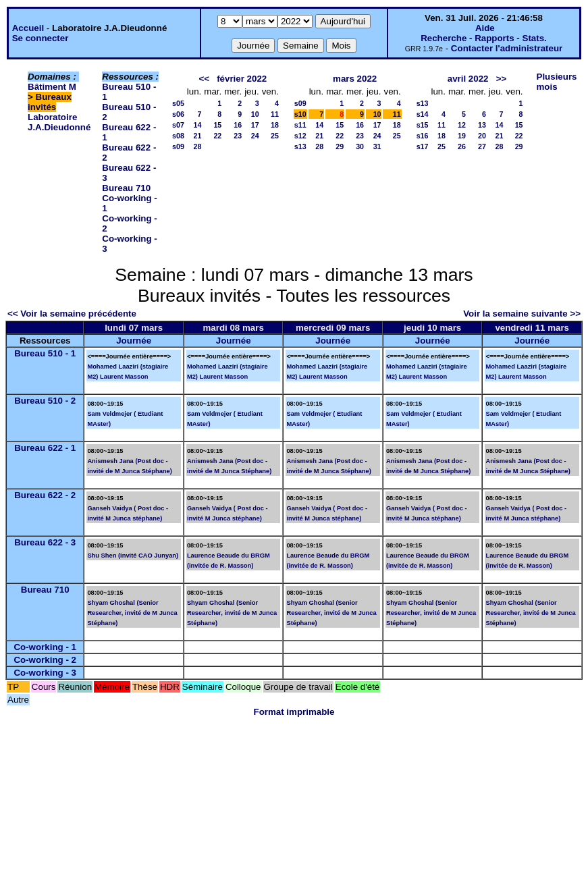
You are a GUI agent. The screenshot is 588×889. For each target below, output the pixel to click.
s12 (300, 136)
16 (238, 125)
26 (462, 146)
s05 (178, 103)
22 (217, 136)
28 (197, 146)
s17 (423, 146)
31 (377, 146)
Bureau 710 (126, 188)
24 (255, 136)
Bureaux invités (50, 102)
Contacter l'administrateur (507, 48)
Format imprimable (294, 712)
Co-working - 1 (45, 647)
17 (255, 125)
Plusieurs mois (557, 82)
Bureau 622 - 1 (45, 448)
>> (502, 79)
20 (482, 136)
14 (197, 125)
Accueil (28, 28)
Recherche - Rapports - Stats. (484, 38)
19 (462, 136)
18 (275, 125)
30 (360, 146)
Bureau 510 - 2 (45, 401)
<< (204, 79)
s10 (300, 114)
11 (275, 114)
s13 (300, 146)
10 (255, 114)
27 (482, 146)
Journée (134, 341)
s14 (423, 114)
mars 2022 (355, 79)
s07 (178, 125)
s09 (178, 146)
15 (217, 125)
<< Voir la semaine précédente (72, 314)
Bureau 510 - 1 (45, 353)
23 (238, 136)
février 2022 (242, 79)
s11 (300, 125)
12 (462, 125)
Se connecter (41, 38)
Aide (485, 28)
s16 (423, 136)
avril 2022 (468, 79)
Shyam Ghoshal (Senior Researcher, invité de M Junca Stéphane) (132, 613)
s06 (178, 114)
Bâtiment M (52, 87)
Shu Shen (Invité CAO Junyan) (133, 556)
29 (340, 146)
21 (197, 136)
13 (482, 125)
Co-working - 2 (45, 660)
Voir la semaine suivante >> (522, 314)
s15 (423, 125)
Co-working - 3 (45, 673)
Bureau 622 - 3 (45, 542)
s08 (178, 136)
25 (275, 136)
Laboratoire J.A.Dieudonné (59, 122)
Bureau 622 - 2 (45, 495)
